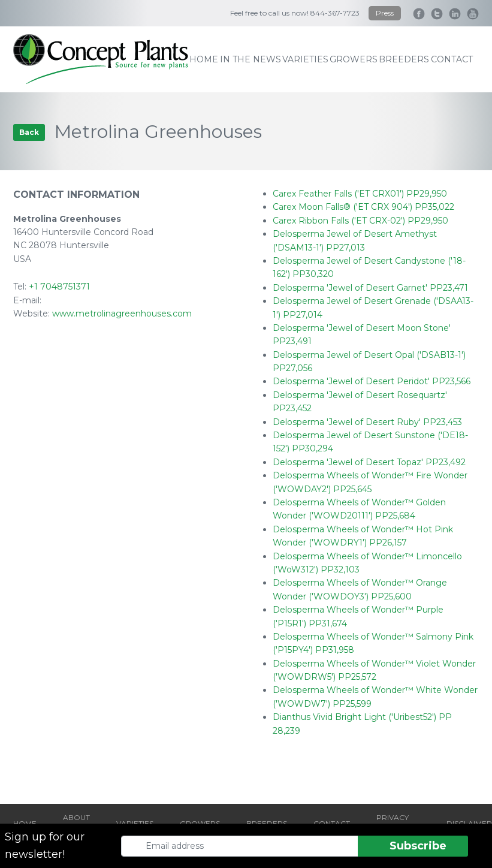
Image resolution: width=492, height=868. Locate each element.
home (204, 59)
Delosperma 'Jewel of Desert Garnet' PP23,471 (370, 288)
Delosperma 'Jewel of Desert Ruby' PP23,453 (367, 422)
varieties (305, 59)
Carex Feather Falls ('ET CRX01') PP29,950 (360, 194)
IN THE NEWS (250, 59)
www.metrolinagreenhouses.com (122, 314)
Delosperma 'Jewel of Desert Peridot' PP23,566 (372, 381)
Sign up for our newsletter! (45, 846)
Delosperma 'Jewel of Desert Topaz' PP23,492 (369, 462)
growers (354, 59)
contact (452, 59)
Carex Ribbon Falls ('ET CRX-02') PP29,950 (360, 221)
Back (29, 132)
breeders (404, 59)
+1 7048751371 (59, 287)
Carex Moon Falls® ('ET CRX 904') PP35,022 (363, 207)
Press (385, 13)
